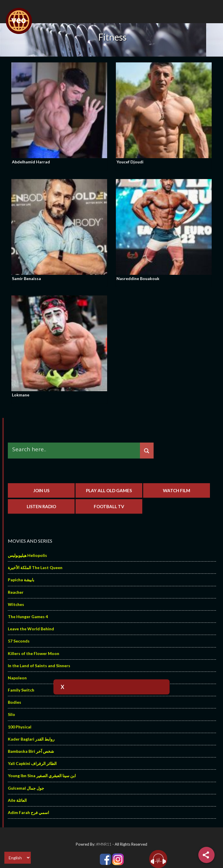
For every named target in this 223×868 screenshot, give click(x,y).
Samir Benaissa (26, 278)
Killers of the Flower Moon (34, 653)
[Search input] (75, 449)
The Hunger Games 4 (28, 617)
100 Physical (20, 727)
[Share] (206, 855)
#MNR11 (104, 844)
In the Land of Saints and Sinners (39, 666)
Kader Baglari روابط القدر (31, 739)
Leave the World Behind (31, 629)
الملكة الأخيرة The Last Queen (35, 567)
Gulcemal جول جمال (26, 788)
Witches (16, 604)
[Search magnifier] (147, 451)
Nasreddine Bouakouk (138, 278)
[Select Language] (18, 858)
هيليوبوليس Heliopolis (27, 555)
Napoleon (17, 678)
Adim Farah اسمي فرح (28, 812)
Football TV (109, 506)
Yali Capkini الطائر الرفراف (32, 763)
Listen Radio (41, 506)
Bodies (15, 702)
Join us (41, 490)
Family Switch (21, 690)
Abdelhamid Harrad (31, 162)
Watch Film (177, 490)
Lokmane (21, 395)
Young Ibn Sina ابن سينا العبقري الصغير (42, 776)
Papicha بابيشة (21, 580)
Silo (11, 714)
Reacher (16, 592)
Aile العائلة (17, 800)
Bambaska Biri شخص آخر (31, 751)
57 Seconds (19, 641)
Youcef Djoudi (130, 162)
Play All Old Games (109, 490)
